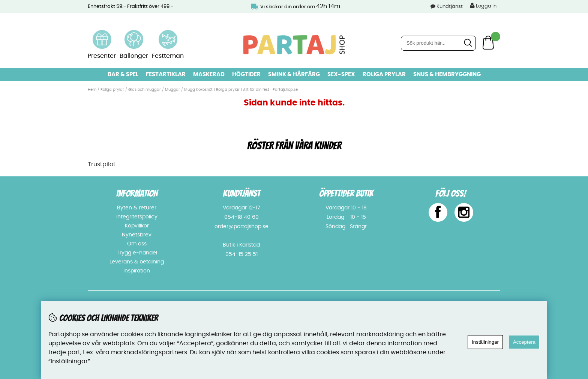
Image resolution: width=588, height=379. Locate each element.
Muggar (172, 90)
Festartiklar (166, 74)
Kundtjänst (450, 7)
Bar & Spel (123, 74)
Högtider (246, 74)
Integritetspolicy (137, 217)
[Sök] (438, 43)
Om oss (137, 244)
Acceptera (524, 342)
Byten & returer (137, 208)
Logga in (483, 6)
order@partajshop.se (241, 227)
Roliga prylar (384, 74)
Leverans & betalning (137, 262)
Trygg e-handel (137, 253)
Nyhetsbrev (137, 235)
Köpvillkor (137, 226)
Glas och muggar (145, 90)
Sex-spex (341, 74)
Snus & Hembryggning (447, 74)
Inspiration (137, 271)
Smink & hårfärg (294, 74)
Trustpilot (102, 164)
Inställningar (485, 342)
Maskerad (209, 74)
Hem (92, 90)
